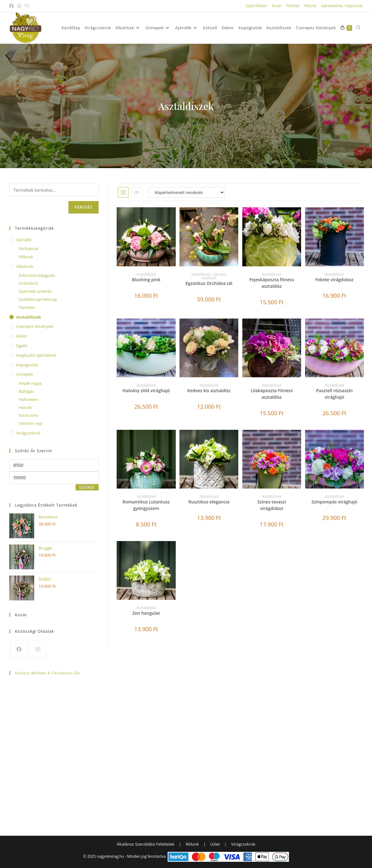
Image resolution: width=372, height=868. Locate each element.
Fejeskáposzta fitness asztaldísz (272, 283)
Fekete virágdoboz (334, 280)
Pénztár (293, 6)
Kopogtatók (27, 365)
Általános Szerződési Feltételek (146, 844)
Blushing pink (146, 280)
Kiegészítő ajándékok (36, 355)
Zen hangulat (146, 613)
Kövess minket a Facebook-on (47, 673)
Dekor (22, 336)
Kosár (277, 6)
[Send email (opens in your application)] (27, 6)
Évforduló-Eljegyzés (37, 275)
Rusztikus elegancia (209, 502)
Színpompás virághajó (334, 502)
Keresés (84, 207)
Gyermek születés (35, 291)
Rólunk (311, 6)
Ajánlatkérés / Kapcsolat (342, 6)
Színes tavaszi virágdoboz (272, 505)
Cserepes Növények (214, 276)
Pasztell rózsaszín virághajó (334, 394)
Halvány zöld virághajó (146, 390)
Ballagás (26, 391)
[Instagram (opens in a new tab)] (19, 6)
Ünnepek (25, 374)
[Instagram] (38, 649)
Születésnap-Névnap (38, 299)
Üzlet (215, 844)
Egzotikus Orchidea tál (209, 283)
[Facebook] (19, 649)
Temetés (27, 307)
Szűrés (87, 487)
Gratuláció (28, 283)
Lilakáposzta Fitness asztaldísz (272, 394)
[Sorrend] (187, 192)
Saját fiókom (256, 6)
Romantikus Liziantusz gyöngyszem (146, 505)
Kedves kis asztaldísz (209, 390)
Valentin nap (30, 423)
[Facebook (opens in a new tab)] (12, 6)
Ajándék (24, 240)
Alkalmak (25, 266)
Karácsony (28, 415)
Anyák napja (30, 383)
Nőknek (26, 257)
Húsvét (25, 407)
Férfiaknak (28, 249)
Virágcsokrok (28, 433)
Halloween (29, 399)
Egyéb (22, 346)
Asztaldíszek (146, 274)
